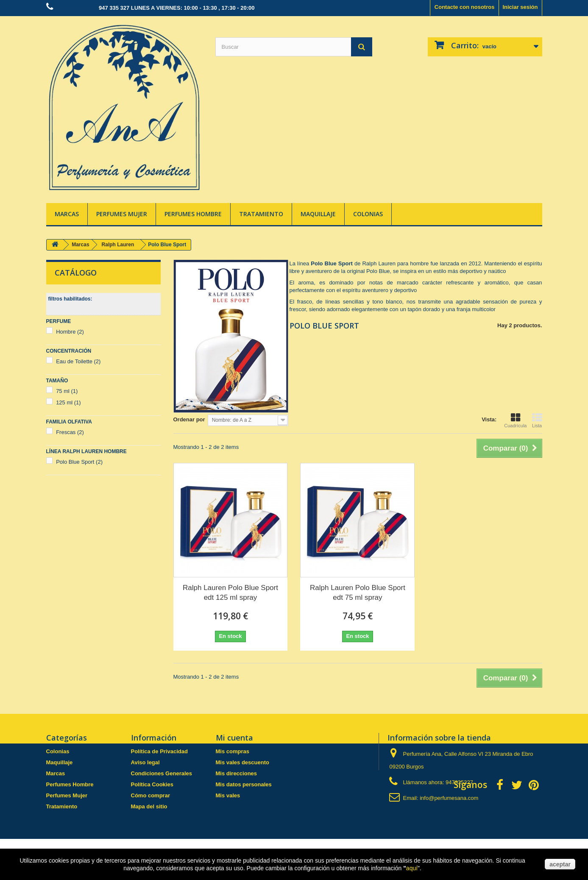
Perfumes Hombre (193, 214)
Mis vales (228, 795)
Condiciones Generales (162, 773)
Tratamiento (261, 214)
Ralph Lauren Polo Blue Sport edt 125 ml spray (230, 593)
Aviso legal (145, 762)
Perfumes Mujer (122, 214)
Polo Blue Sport (79, 462)
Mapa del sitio (149, 806)
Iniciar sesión (520, 7)
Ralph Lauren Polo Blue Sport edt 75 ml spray (358, 593)
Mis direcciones (237, 773)
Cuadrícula (515, 421)
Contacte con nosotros (465, 7)
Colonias (368, 214)
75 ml (67, 391)
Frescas (70, 432)
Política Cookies (152, 784)
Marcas (67, 214)
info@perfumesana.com (449, 798)
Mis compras (233, 751)
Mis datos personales (244, 784)
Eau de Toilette (78, 361)
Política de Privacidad (159, 751)
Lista (537, 421)
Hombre (70, 332)
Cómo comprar (150, 795)
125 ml (68, 402)
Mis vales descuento (242, 762)
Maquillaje (318, 214)
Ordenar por (189, 419)
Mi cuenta (234, 738)
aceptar (560, 864)
